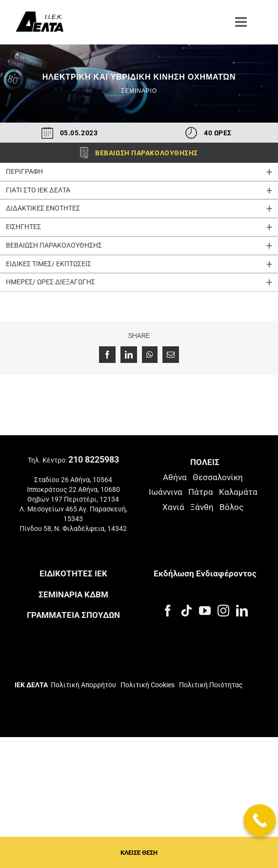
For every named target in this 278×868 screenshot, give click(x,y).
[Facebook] (168, 611)
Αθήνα (175, 477)
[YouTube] (205, 611)
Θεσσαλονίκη (218, 477)
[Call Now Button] (260, 821)
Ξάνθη (202, 507)
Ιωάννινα (166, 492)
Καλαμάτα (238, 492)
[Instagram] (223, 611)
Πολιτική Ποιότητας (210, 685)
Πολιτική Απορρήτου (83, 685)
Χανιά (173, 507)
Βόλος (231, 507)
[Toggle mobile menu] (242, 22)
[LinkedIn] (242, 611)
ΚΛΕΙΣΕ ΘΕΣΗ (139, 853)
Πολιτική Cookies (148, 685)
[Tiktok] (186, 611)
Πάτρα (201, 492)
